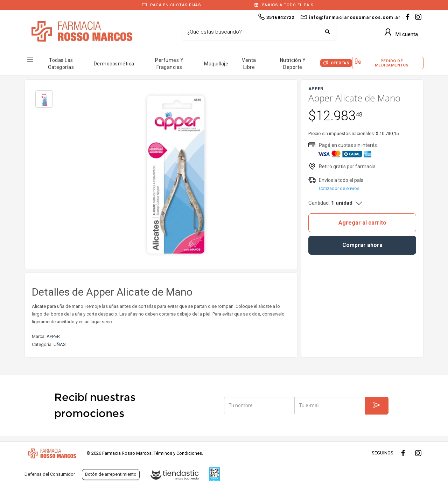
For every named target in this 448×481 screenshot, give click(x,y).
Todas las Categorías (61, 64)
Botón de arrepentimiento (111, 474)
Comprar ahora (362, 245)
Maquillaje (216, 64)
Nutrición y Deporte (293, 64)
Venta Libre (249, 64)
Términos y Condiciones (178, 453)
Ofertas (340, 63)
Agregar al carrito (362, 223)
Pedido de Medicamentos (392, 63)
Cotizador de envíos (339, 188)
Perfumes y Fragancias (169, 64)
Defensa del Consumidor (50, 474)
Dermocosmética (114, 64)
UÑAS (60, 344)
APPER (53, 336)
